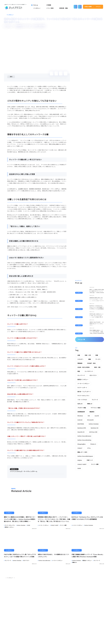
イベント (98, 7)
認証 (79, 287)
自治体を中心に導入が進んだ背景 (21, 88)
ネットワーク (81, 292)
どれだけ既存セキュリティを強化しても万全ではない (25, 81)
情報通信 (80, 279)
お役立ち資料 (88, 7)
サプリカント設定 (96, 324)
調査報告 (92, 328)
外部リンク (90, 376)
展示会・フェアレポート (84, 308)
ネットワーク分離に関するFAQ (19, 102)
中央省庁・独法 (91, 279)
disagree (86, 641)
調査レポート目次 (82, 368)
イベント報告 (33, 633)
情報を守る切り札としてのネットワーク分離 (23, 84)
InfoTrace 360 (94, 348)
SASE (79, 384)
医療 (97, 271)
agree (96, 641)
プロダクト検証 (82, 324)
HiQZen (80, 376)
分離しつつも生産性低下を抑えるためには (22, 91)
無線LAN (90, 320)
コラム (89, 364)
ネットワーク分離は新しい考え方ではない (24, 86)
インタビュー (10, 15)
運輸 (90, 275)
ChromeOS (91, 336)
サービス (98, 275)
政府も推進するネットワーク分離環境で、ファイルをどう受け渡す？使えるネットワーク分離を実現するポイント (42, 605)
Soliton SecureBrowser (85, 352)
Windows (80, 332)
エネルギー (81, 275)
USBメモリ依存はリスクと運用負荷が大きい (24, 98)
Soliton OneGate (94, 340)
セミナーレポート (82, 304)
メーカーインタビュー (84, 300)
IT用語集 (56, 633)
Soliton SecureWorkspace (86, 372)
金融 (79, 271)
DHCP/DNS (81, 340)
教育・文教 (97, 283)
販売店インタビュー (83, 296)
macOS (97, 332)
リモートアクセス (82, 316)
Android (80, 336)
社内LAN (80, 320)
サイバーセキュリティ (83, 312)
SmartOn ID (81, 348)
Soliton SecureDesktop (85, 356)
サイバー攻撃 (95, 380)
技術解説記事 (81, 328)
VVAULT (80, 364)
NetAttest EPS (82, 344)
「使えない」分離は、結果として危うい (23, 93)
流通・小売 (88, 271)
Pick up (11, 633)
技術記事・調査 (45, 633)
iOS (89, 332)
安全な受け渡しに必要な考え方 (21, 100)
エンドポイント (89, 287)
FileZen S (93, 360)
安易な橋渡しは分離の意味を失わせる (22, 95)
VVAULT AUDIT (82, 380)
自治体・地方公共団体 (84, 283)
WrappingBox (82, 360)
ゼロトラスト (93, 292)
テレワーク (95, 316)
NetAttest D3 (96, 344)
